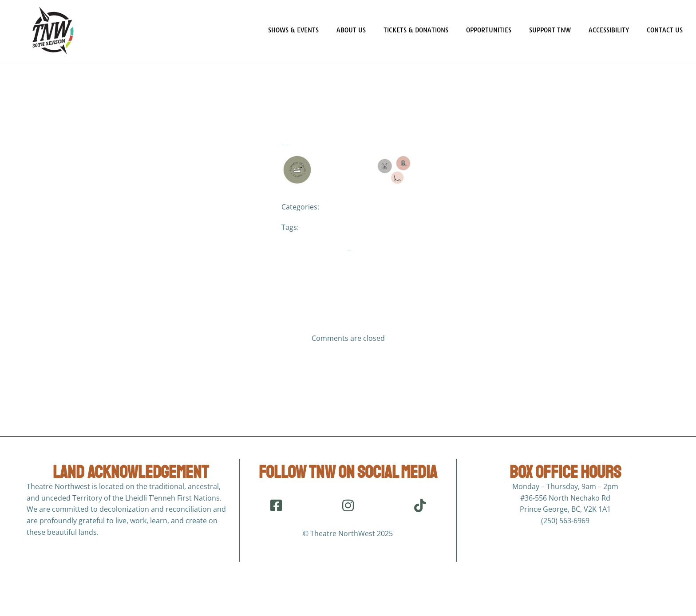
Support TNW (550, 30)
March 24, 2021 (289, 155)
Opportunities (489, 30)
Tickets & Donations (416, 30)
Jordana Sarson (284, 155)
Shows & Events (293, 30)
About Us (351, 30)
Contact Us (665, 30)
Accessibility (609, 30)
